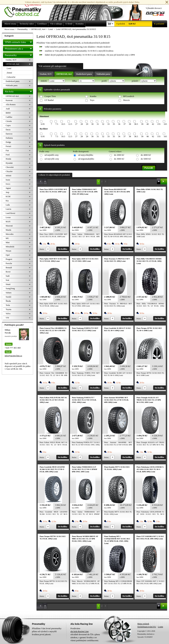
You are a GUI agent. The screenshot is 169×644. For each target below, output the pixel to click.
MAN (8, 222)
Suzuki (8, 297)
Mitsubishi (10, 247)
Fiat (7, 151)
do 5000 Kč (146, 159)
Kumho (93, 96)
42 (153, 124)
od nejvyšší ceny (52, 159)
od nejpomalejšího (86, 159)
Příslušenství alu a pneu (19, 49)
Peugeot (9, 259)
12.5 (70, 124)
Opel (8, 255)
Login (160, 627)
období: (44, 81)
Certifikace (42, 24)
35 (114, 124)
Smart (8, 284)
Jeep (7, 192)
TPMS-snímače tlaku (19, 41)
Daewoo (9, 134)
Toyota (8, 309)
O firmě (69, 24)
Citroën (9, 121)
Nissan (8, 251)
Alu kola (19, 91)
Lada (8, 205)
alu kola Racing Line (80, 631)
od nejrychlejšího (86, 155)
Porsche (9, 263)
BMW (8, 113)
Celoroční (11, 77)
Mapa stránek (143, 624)
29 (87, 124)
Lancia (8, 209)
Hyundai (9, 163)
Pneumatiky (19, 55)
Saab (8, 276)
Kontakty (80, 24)
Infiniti (8, 176)
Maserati (9, 226)
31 (98, 124)
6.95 (43, 124)
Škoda (8, 301)
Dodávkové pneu (84, 74)
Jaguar (8, 188)
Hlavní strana (9, 29)
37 (125, 124)
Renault (9, 268)
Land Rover (10, 213)
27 (76, 124)
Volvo (8, 314)
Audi (8, 109)
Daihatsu (9, 138)
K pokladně (158, 24)
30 (92, 124)
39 (142, 124)
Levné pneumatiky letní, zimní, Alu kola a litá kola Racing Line (25, 9)
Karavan (9, 100)
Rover (8, 272)
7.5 (57, 124)
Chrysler (9, 171)
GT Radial (49, 100)
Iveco (8, 184)
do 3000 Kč (119, 159)
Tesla (8, 305)
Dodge (8, 142)
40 (147, 124)
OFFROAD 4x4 (12, 96)
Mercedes (10, 234)
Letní (9, 68)
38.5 (136, 124)
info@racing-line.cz (13, 356)
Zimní (9, 73)
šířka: (75, 81)
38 (130, 124)
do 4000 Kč (146, 155)
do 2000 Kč (119, 155)
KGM (8, 196)
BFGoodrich (129, 96)
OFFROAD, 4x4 (64, 74)
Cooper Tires (50, 96)
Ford (8, 155)
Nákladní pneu (103, 74)
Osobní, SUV (46, 74)
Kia (7, 201)
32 (103, 124)
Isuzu (8, 180)
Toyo (92, 100)
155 (159, 124)
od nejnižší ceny (52, 155)
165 (165, 124)
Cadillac (9, 117)
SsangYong (10, 288)
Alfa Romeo (11, 105)
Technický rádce (27, 24)
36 (119, 124)
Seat (7, 280)
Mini (8, 242)
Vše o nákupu (56, 24)
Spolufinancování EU (147, 627)
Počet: (42, 249)
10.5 (63, 124)
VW (7, 318)
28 (82, 124)
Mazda (8, 230)
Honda (8, 159)
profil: (105, 81)
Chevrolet (10, 167)
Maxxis (126, 100)
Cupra (8, 125)
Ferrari (8, 146)
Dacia (8, 130)
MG (7, 238)
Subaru (9, 293)
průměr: (135, 81)
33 (109, 124)
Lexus (8, 217)
